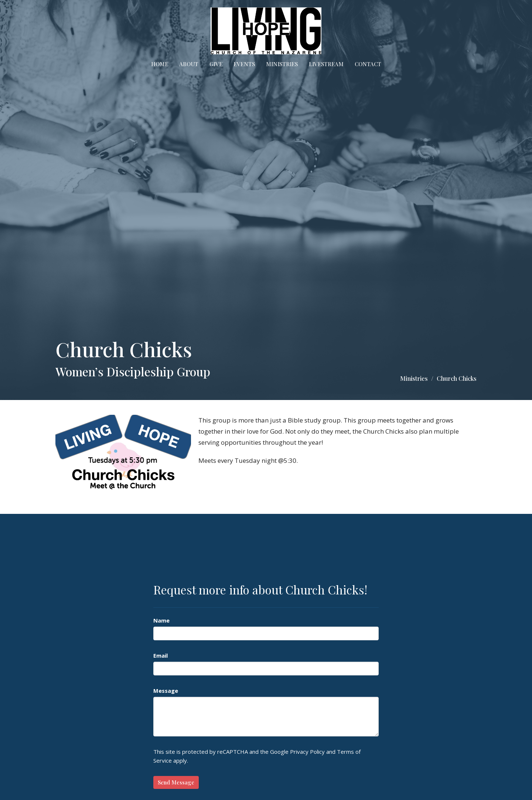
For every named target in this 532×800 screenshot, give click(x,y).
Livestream (326, 64)
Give (216, 64)
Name (161, 620)
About (189, 64)
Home (160, 64)
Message (166, 691)
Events (244, 64)
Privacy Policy (307, 752)
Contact (368, 64)
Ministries (282, 64)
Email (161, 655)
